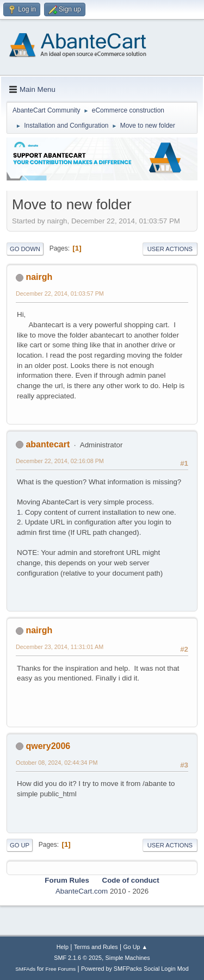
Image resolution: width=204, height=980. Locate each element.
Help (63, 947)
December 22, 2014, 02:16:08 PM (60, 461)
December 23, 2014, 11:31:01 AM (60, 647)
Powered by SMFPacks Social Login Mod (135, 969)
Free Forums (61, 969)
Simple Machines (128, 958)
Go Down (25, 249)
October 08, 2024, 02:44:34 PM (57, 763)
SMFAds (25, 969)
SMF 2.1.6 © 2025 (78, 958)
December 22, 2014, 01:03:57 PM (60, 294)
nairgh (39, 277)
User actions (170, 249)
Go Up (20, 845)
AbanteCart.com (82, 891)
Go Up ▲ (135, 947)
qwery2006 (48, 746)
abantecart (48, 444)
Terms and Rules (96, 947)
